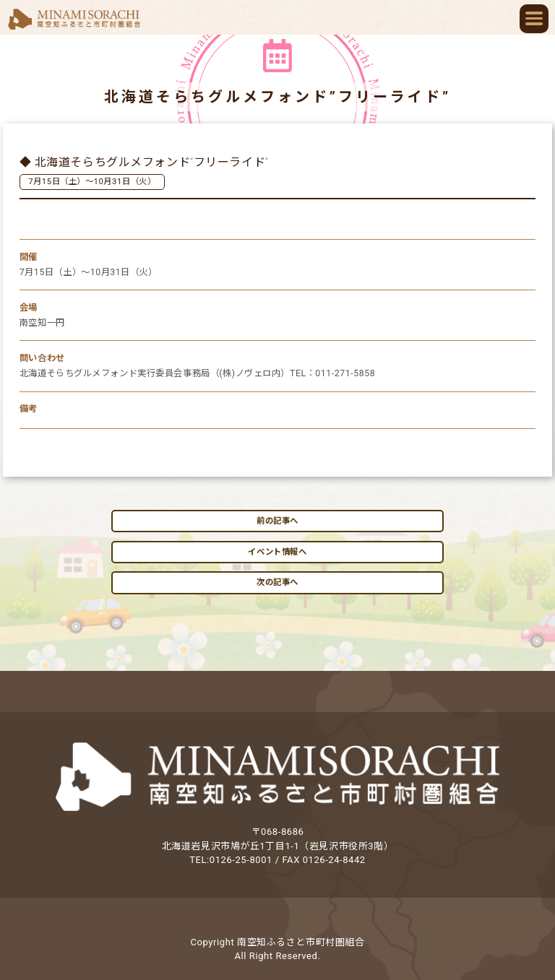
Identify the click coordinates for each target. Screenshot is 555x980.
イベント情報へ (277, 552)
